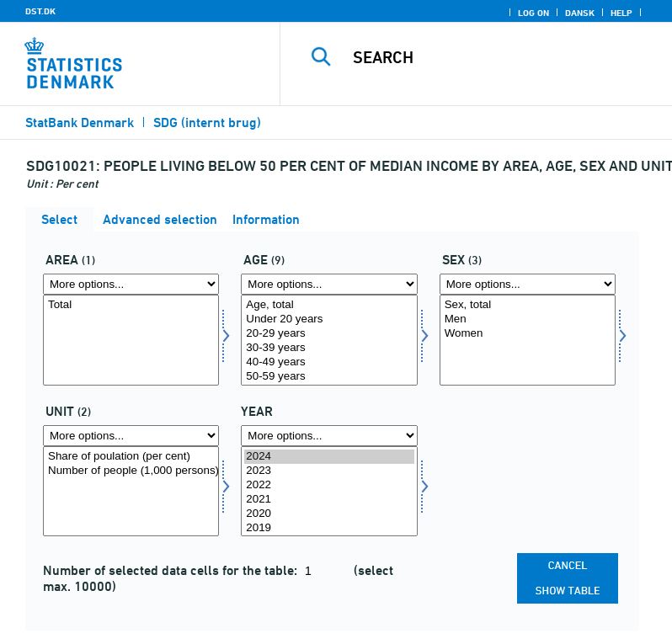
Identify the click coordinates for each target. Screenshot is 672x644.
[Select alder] (329, 340)
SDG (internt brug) (207, 122)
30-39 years (329, 348)
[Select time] (329, 492)
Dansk (580, 13)
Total (131, 305)
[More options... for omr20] (131, 284)
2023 (329, 471)
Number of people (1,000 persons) (131, 471)
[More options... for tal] (131, 436)
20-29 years (329, 334)
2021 (329, 500)
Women (528, 334)
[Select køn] (528, 340)
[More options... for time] (329, 436)
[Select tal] (131, 492)
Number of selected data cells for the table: (172, 570)
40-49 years (329, 362)
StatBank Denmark (80, 122)
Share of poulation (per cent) (131, 457)
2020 (329, 514)
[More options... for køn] (528, 284)
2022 (329, 485)
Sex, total (528, 305)
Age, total (329, 305)
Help (621, 13)
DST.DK (40, 11)
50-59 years (329, 377)
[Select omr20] (131, 340)
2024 (329, 457)
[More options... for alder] (329, 284)
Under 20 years (329, 319)
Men (528, 319)
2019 (329, 528)
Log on (533, 13)
